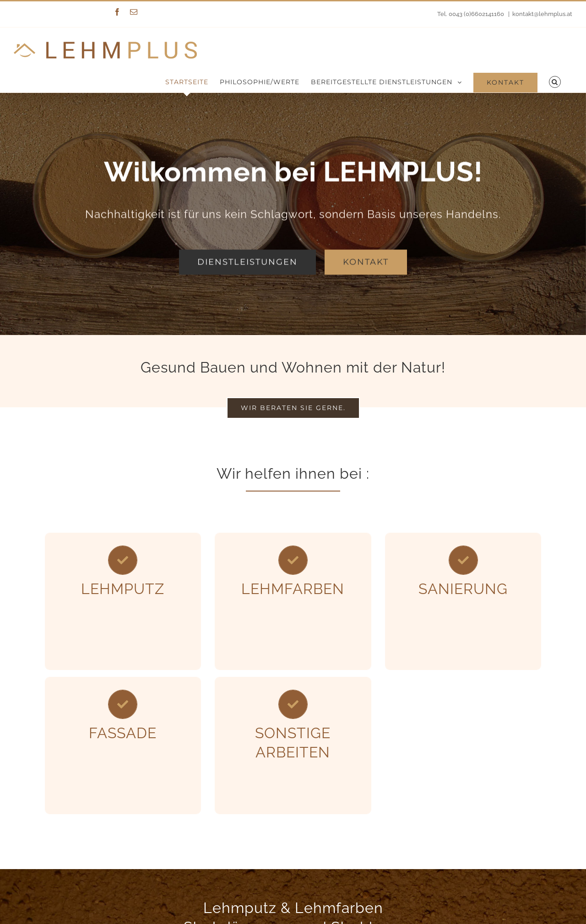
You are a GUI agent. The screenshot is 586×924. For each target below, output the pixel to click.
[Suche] (555, 82)
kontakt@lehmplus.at (542, 14)
